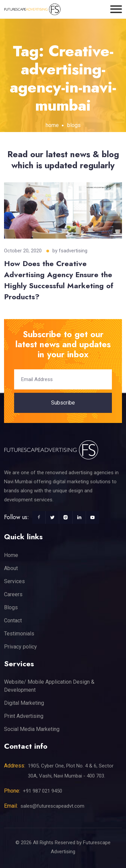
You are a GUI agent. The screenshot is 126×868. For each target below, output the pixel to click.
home (52, 125)
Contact (13, 621)
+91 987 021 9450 (43, 791)
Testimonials (19, 634)
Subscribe (63, 403)
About (11, 568)
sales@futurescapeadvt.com (52, 806)
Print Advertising (24, 716)
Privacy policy (20, 647)
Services (14, 581)
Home (11, 555)
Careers (13, 594)
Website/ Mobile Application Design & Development (49, 686)
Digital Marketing (24, 703)
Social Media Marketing (32, 729)
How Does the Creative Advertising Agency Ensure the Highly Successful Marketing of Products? (59, 280)
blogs (74, 125)
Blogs (11, 607)
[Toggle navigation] (116, 9)
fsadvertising (73, 251)
